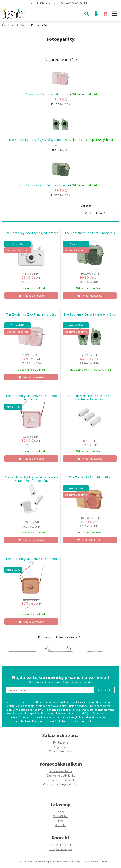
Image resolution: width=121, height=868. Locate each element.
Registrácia (60, 747)
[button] (87, 14)
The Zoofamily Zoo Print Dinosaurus (44, 185)
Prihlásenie (61, 743)
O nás (61, 812)
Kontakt (60, 825)
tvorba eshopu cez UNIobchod (51, 862)
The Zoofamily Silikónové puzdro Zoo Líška (31, 561)
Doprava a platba (60, 771)
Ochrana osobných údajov (61, 785)
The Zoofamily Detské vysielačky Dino (35, 140)
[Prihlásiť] (96, 14)
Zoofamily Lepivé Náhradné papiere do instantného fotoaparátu (31, 479)
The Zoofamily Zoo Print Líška (90, 477)
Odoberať (104, 690)
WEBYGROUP (100, 862)
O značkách (61, 816)
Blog (60, 821)
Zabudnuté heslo (60, 752)
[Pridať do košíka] (31, 296)
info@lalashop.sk (46, 3)
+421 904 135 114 (76, 3)
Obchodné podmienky (61, 776)
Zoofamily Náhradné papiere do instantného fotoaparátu (90, 398)
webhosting (74, 862)
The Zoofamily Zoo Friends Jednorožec (31, 233)
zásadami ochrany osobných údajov (45, 706)
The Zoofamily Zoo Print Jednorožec (44, 94)
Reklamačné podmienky (60, 780)
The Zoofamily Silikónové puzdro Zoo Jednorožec (31, 398)
